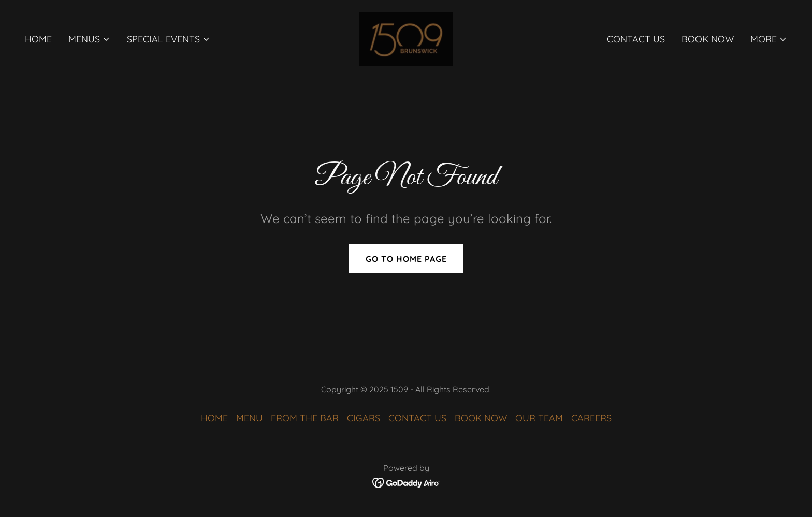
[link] (406, 39)
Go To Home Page (406, 259)
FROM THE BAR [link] (305, 418)
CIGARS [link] (364, 418)
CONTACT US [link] (636, 39)
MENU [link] (249, 418)
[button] (89, 39)
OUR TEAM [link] (539, 418)
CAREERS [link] (591, 418)
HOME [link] (38, 39)
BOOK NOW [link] (708, 39)
